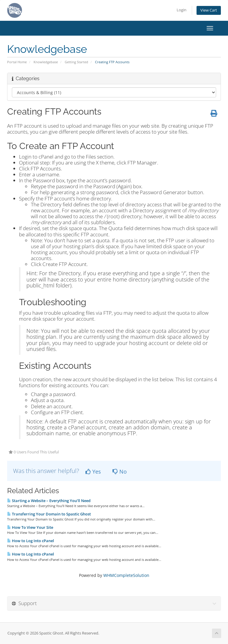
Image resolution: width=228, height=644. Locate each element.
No (120, 471)
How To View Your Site (30, 527)
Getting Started (76, 62)
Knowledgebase (46, 62)
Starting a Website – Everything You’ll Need (49, 501)
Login (182, 10)
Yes (93, 471)
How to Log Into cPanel (31, 541)
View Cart (209, 10)
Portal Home (17, 62)
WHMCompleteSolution (126, 575)
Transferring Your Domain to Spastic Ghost (49, 514)
